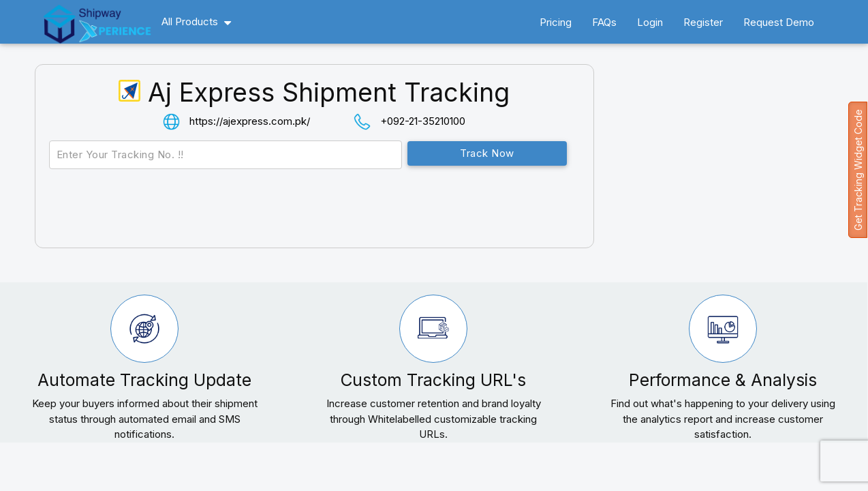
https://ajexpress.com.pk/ (250, 121)
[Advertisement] (734, 173)
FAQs (604, 22)
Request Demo (779, 22)
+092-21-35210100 (423, 121)
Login (650, 22)
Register (703, 22)
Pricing (556, 22)
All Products (190, 21)
